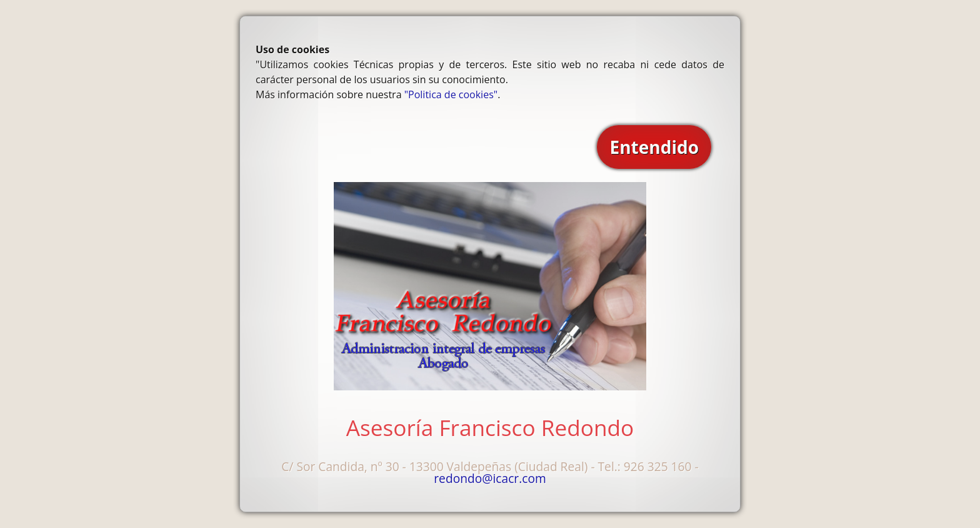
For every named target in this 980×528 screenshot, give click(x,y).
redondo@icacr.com (490, 478)
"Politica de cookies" (451, 94)
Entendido (654, 147)
